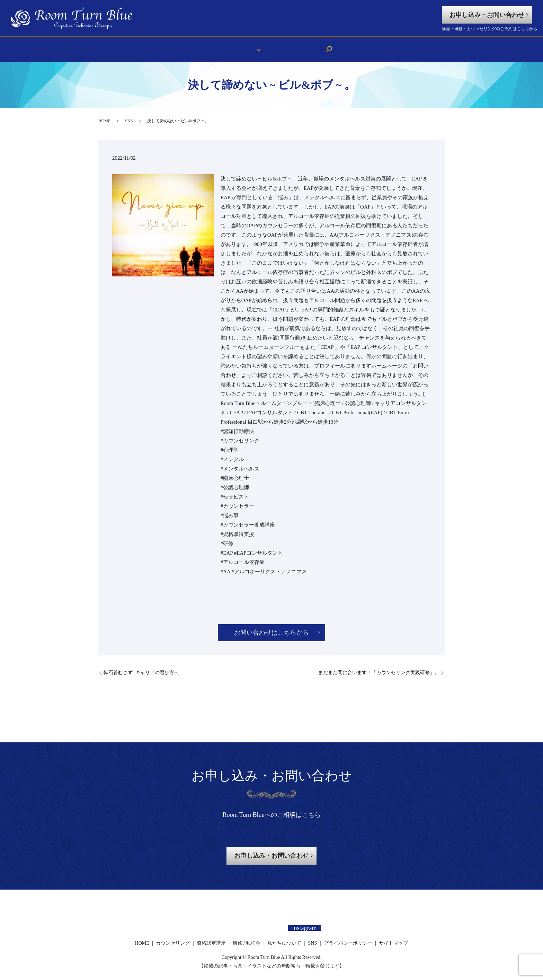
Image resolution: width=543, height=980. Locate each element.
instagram (305, 923)
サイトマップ (393, 938)
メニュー (243, 46)
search (335, 47)
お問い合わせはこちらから (271, 628)
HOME (216, 46)
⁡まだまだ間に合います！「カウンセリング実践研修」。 (379, 667)
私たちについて (287, 46)
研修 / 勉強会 (247, 938)
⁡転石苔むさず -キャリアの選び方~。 (143, 667)
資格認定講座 (211, 938)
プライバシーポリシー (348, 938)
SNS (320, 46)
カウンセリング (173, 938)
